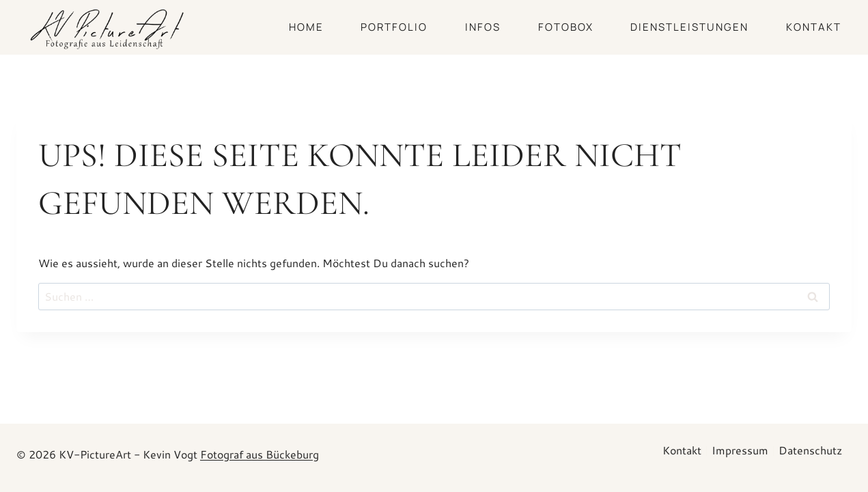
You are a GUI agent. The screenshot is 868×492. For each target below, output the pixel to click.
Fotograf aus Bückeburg (260, 454)
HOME (306, 27)
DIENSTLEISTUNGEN (689, 27)
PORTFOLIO (394, 27)
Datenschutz (810, 450)
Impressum (740, 450)
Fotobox (566, 27)
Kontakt (814, 27)
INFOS (483, 27)
